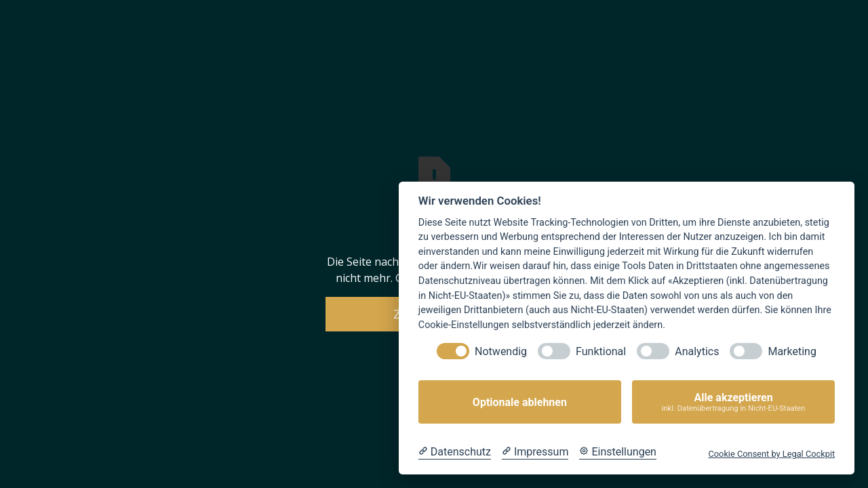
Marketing (792, 351)
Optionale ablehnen (520, 402)
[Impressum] (535, 452)
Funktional (601, 351)
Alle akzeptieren (733, 402)
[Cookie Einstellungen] (618, 452)
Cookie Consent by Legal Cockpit (771, 454)
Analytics (697, 351)
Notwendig (501, 351)
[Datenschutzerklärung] (455, 452)
